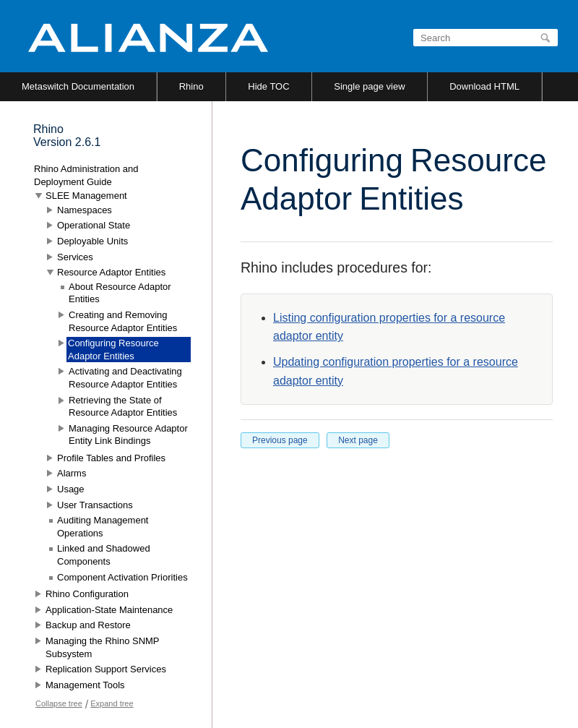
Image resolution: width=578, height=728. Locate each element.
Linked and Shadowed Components (104, 555)
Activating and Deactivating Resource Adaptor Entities (125, 378)
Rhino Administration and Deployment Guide (86, 175)
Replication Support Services (106, 669)
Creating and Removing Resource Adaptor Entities (123, 321)
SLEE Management (86, 196)
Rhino (191, 86)
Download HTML (484, 86)
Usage (71, 489)
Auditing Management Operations (103, 527)
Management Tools (85, 685)
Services (75, 257)
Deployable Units (92, 241)
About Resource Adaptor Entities (120, 293)
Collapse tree (59, 703)
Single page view (369, 86)
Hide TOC (268, 86)
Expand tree (112, 703)
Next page (358, 440)
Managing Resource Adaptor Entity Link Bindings (128, 435)
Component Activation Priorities (122, 577)
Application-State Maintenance (109, 610)
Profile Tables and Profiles (111, 458)
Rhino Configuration (87, 594)
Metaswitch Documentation (78, 86)
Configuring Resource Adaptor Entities (113, 350)
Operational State (94, 225)
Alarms (72, 473)
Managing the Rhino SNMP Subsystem (102, 647)
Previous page (280, 440)
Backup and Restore (88, 625)
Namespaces (85, 210)
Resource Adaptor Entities (111, 272)
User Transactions (95, 505)
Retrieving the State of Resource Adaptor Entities (123, 407)
